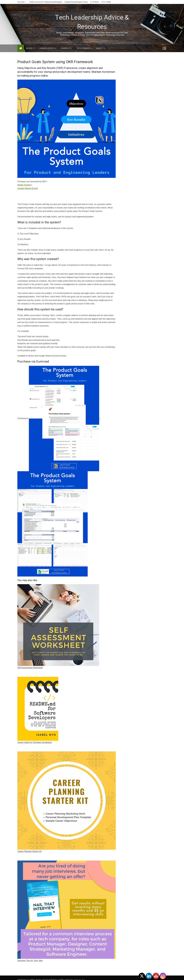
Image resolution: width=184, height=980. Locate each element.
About (100, 44)
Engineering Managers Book (76, 2)
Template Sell (79, 976)
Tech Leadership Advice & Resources (92, 18)
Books (30, 44)
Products (66, 44)
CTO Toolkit (106, 2)
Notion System (24, 181)
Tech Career (84, 44)
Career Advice (48, 44)
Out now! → (22, 2)
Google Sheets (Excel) (28, 185)
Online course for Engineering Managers (46, 2)
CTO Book (94, 2)
